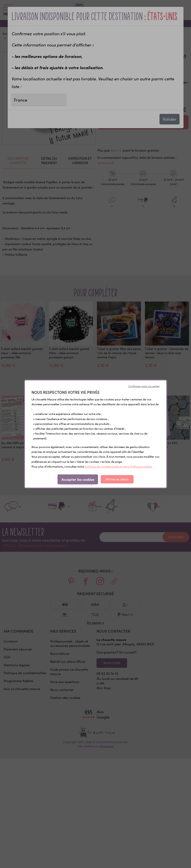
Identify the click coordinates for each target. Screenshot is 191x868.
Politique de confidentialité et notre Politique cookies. (119, 466)
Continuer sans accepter (144, 386)
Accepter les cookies (78, 479)
